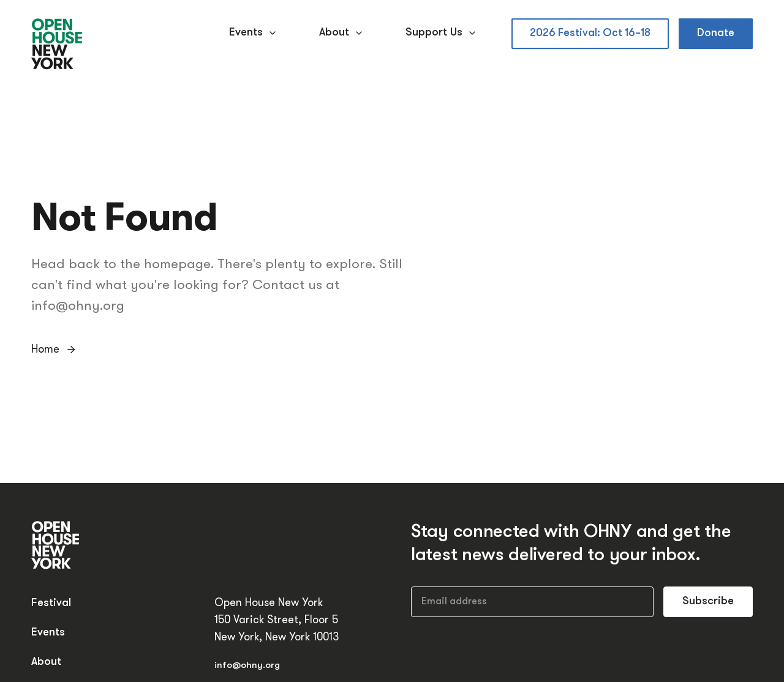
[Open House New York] (57, 45)
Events (254, 33)
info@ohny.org (247, 666)
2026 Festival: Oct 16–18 (590, 33)
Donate (716, 33)
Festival (51, 603)
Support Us (443, 33)
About (343, 33)
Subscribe (708, 601)
